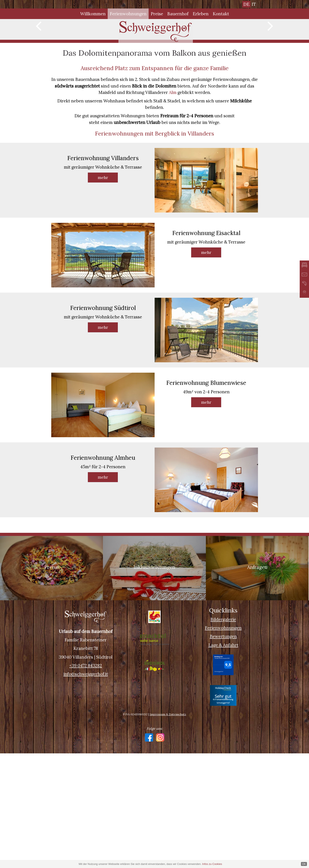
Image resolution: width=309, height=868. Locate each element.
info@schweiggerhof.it (86, 789)
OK (304, 864)
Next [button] (270, 85)
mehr (103, 292)
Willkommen (93, 14)
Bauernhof (178, 14)
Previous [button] (39, 85)
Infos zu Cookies (212, 864)
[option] (154, 87)
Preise (157, 14)
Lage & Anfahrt (223, 760)
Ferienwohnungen (128, 14)
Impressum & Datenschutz (168, 829)
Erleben (201, 14)
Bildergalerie (223, 734)
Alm (173, 207)
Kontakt (221, 14)
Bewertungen (223, 751)
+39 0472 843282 (86, 780)
